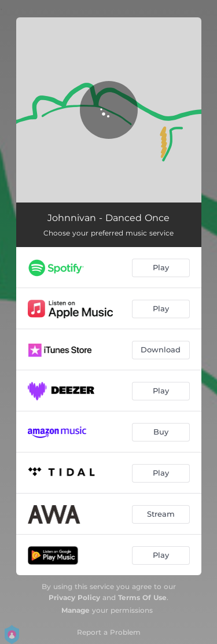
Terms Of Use (142, 597)
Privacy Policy (74, 597)
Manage (76, 610)
